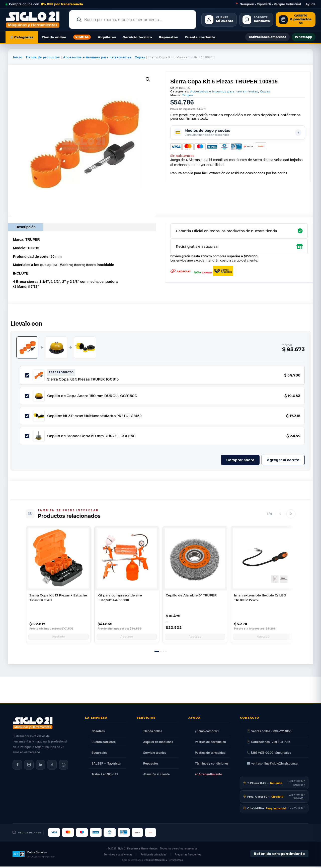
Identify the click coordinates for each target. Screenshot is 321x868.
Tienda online (54, 37)
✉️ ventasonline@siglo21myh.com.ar (273, 765)
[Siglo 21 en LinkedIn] (40, 766)
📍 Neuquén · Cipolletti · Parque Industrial (268, 4)
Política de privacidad (210, 754)
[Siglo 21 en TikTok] (52, 766)
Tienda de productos (43, 57)
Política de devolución (210, 743)
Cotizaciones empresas (267, 37)
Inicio (18, 57)
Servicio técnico (137, 37)
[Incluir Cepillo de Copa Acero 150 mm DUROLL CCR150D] (27, 396)
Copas (140, 57)
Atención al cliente (156, 776)
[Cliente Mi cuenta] (219, 20)
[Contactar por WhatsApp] (63, 766)
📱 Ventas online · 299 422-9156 (269, 732)
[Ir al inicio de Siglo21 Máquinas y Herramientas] (35, 20)
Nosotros (98, 732)
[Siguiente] (291, 514)
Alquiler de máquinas (158, 743)
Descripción (26, 227)
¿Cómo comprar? (207, 732)
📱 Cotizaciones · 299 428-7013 (268, 743)
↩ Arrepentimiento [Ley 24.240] (208, 776)
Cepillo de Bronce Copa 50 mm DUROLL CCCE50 (91, 436)
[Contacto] (256, 20)
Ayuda (310, 4)
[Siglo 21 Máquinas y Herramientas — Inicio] (33, 724)
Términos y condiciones (212, 765)
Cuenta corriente (200, 37)
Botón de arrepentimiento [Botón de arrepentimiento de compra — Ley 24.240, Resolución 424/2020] (279, 855)
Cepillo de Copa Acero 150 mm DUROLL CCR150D (92, 396)
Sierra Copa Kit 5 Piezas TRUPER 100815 (83, 379)
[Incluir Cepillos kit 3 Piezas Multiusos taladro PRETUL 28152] (27, 416)
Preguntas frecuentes (188, 856)
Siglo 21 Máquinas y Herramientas (138, 850)
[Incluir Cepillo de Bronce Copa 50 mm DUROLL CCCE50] (27, 436)
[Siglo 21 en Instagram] (29, 766)
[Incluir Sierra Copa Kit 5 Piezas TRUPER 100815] (27, 375)
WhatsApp (304, 37)
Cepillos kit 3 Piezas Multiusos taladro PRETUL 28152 (94, 416)
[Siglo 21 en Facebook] (17, 766)
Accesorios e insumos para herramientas (97, 57)
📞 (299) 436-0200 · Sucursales (269, 754)
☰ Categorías (22, 37)
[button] (148, 79)
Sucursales (99, 754)
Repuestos (168, 37)
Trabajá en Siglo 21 (105, 776)
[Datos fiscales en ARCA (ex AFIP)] (34, 855)
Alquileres (107, 37)
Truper (188, 95)
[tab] (157, 653)
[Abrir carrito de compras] (296, 20)
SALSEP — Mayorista (106, 765)
